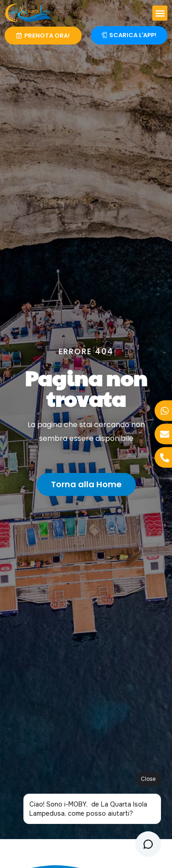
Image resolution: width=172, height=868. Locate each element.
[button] (160, 13)
